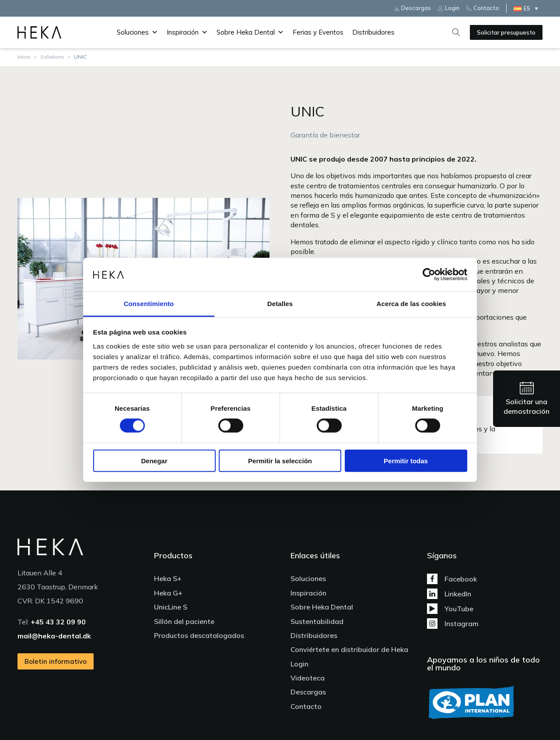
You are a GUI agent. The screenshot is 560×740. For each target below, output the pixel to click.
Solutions (52, 57)
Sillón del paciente (184, 621)
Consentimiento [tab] (149, 304)
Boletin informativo (56, 661)
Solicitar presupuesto (506, 32)
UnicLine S (171, 607)
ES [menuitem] (527, 8)
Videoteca (308, 678)
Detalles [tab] (280, 304)
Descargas (308, 692)
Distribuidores (373, 32)
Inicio (24, 57)
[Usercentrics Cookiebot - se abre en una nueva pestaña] (429, 275)
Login (299, 664)
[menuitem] (528, 8)
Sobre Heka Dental (250, 32)
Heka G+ (168, 593)
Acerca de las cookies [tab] (411, 304)
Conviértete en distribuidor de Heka (349, 649)
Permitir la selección (280, 460)
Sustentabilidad (317, 621)
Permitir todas (406, 460)
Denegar (154, 460)
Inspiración (187, 32)
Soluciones (137, 32)
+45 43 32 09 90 (58, 622)
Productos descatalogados (199, 635)
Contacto (306, 706)
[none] (528, 8)
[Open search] (456, 32)
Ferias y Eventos (318, 32)
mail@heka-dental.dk (54, 636)
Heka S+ (168, 578)
